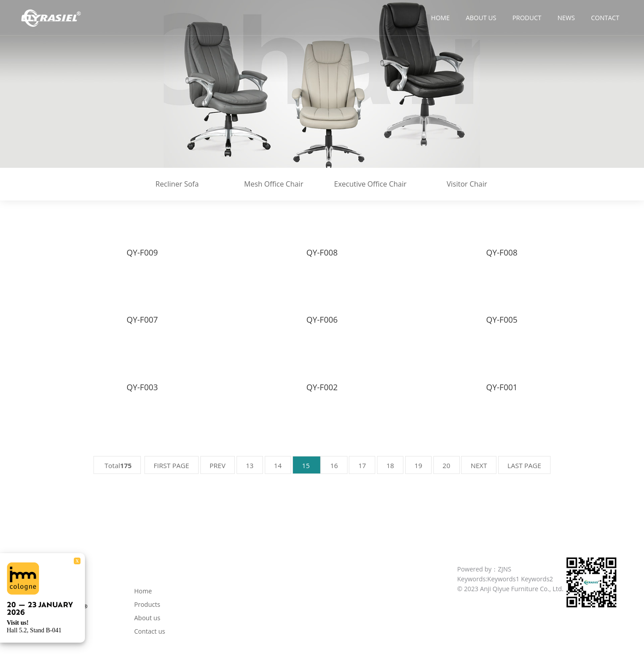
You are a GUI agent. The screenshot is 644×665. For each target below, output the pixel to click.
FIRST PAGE (172, 465)
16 (334, 465)
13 (250, 465)
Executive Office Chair (370, 184)
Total (117, 465)
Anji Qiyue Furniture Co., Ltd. (522, 589)
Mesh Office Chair (274, 184)
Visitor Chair (467, 184)
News (566, 18)
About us (481, 18)
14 (278, 465)
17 (362, 465)
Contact (605, 18)
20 (447, 465)
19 (418, 465)
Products (147, 604)
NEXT (479, 465)
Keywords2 (537, 579)
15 (307, 465)
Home (441, 18)
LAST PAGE (524, 465)
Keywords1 (504, 579)
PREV (218, 465)
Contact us (150, 631)
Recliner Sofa (177, 184)
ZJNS (504, 569)
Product (527, 18)
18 (390, 465)
